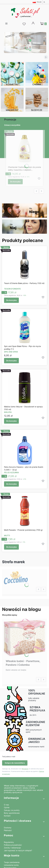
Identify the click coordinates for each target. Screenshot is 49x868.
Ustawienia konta (11, 865)
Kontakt (7, 816)
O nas (6, 805)
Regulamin (25, 769)
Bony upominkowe (12, 813)
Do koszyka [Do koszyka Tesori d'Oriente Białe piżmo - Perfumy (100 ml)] (11, 300)
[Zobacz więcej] (16, 577)
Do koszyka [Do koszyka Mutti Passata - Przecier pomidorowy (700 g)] (11, 547)
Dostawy (8, 828)
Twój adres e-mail (9, 757)
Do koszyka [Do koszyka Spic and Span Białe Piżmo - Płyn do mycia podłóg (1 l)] (11, 361)
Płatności (8, 830)
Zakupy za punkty (12, 810)
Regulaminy (9, 842)
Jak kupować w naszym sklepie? (18, 850)
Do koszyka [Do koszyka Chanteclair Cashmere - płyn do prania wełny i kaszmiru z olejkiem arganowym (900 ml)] (15, 182)
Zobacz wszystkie (12, 125)
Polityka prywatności (13, 845)
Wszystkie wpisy (10, 615)
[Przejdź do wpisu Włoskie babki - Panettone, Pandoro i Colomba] (24, 638)
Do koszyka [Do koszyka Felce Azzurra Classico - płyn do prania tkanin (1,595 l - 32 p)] (11, 484)
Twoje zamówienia (12, 862)
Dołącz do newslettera (15, 763)
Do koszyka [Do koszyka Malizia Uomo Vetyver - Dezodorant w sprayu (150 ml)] (11, 421)
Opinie (7, 807)
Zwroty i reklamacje (12, 848)
